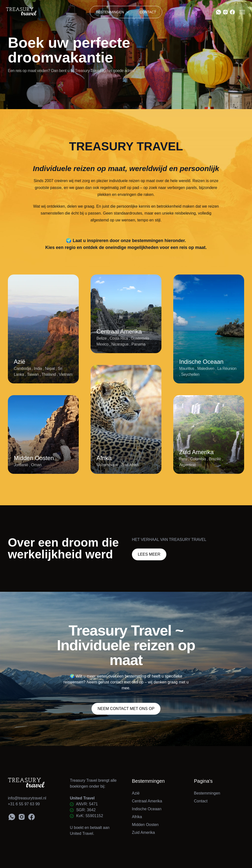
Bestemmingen (113, 12)
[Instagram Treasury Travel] (225, 12)
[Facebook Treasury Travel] (232, 12)
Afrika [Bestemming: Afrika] (137, 817)
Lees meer (149, 554)
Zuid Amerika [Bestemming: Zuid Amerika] (143, 832)
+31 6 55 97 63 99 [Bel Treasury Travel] (24, 804)
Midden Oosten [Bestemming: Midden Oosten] (145, 825)
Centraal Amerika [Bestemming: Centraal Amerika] (147, 801)
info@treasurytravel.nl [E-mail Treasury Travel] (27, 798)
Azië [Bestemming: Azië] (136, 793)
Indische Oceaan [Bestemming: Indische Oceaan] (147, 809)
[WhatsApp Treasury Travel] (219, 12)
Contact (148, 12)
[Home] (34, 12)
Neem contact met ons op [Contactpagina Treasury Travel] (126, 709)
